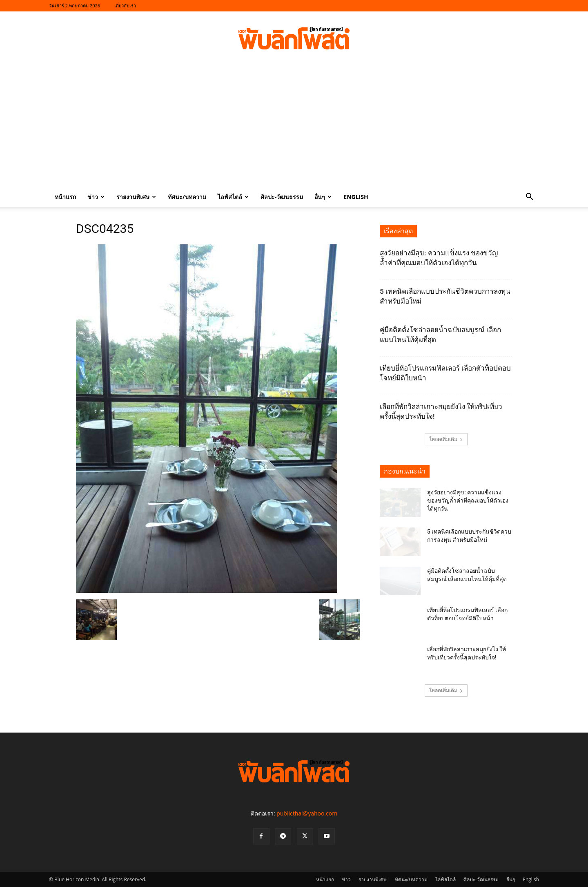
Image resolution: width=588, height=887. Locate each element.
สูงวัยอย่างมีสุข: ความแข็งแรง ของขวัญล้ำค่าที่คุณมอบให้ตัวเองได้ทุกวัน (468, 500)
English (356, 197)
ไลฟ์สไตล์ (233, 197)
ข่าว (96, 197)
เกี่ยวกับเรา (125, 6)
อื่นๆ (323, 197)
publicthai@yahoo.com (307, 813)
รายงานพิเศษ (136, 197)
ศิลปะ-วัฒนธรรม (282, 197)
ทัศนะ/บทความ (187, 197)
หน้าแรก (65, 197)
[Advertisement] (294, 126)
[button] (529, 198)
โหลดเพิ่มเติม (446, 439)
